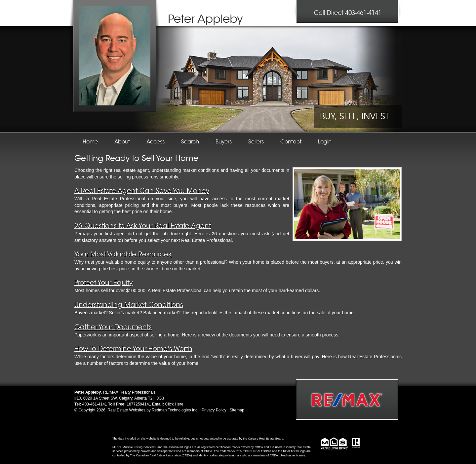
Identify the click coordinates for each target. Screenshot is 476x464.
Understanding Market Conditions (129, 305)
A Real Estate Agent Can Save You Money (142, 191)
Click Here (174, 404)
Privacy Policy (214, 410)
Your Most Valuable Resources (123, 254)
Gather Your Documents (113, 327)
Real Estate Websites (126, 410)
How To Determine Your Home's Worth (133, 349)
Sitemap (237, 410)
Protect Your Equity (103, 283)
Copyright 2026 (92, 410)
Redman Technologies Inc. (175, 410)
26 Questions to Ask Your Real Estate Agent (143, 226)
